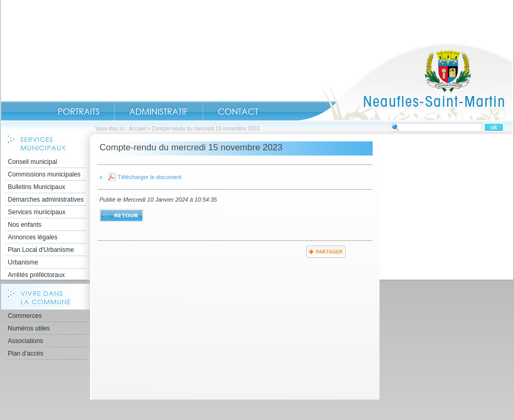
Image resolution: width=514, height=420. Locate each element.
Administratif (159, 112)
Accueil (406, 82)
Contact (238, 112)
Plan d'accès (26, 353)
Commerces (25, 316)
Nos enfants (25, 225)
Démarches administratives (46, 200)
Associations (25, 341)
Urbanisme (23, 262)
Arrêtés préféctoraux (36, 275)
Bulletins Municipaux (36, 187)
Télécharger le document (150, 177)
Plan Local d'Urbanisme (41, 250)
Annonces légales (33, 237)
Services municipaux (37, 212)
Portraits (79, 112)
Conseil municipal (32, 162)
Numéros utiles (29, 328)
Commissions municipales (44, 174)
